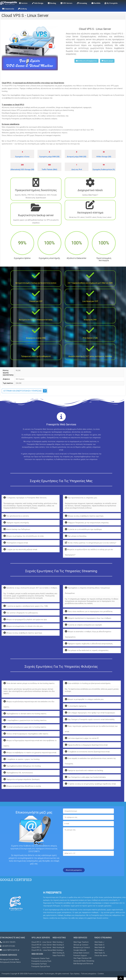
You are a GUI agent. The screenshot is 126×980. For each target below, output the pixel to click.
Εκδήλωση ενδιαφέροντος (86, 61)
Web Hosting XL (59, 953)
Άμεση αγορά (107, 61)
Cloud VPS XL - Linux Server (42, 950)
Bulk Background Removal (83, 964)
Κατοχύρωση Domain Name (10, 962)
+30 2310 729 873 (9, 942)
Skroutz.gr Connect (81, 945)
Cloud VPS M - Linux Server (42, 945)
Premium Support (80, 956)
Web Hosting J (58, 942)
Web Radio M (100, 947)
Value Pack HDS (59, 956)
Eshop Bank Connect (81, 953)
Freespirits (6, 974)
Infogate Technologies (46, 974)
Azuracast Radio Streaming (84, 961)
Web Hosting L (58, 950)
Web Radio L (99, 950)
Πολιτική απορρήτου (89, 974)
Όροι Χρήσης (75, 974)
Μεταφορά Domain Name (10, 959)
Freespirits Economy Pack (41, 961)
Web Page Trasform (81, 942)
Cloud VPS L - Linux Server (41, 947)
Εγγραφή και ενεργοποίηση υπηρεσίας (23, 391)
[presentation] (80, 861)
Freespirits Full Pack (39, 964)
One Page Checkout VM (82, 958)
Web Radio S (99, 945)
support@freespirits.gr (11, 950)
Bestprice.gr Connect (82, 947)
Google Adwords (80, 950)
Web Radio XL (100, 953)
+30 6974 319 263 (8, 946)
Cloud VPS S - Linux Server (42, 942)
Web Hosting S (58, 945)
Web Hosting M (58, 947)
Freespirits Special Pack (41, 966)
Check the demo (101, 956)
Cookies (101, 974)
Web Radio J (99, 942)
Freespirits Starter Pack (40, 958)
